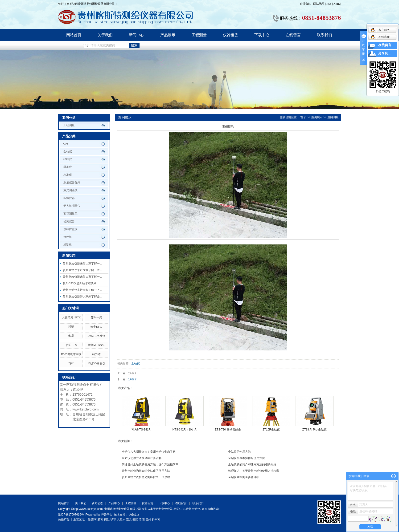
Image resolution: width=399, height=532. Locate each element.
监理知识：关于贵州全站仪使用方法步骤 (254, 471)
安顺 (135, 520)
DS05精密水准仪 (71, 354)
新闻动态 (97, 503)
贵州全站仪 (193, 509)
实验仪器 (69, 198)
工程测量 (199, 35)
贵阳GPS (71, 345)
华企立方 (134, 515)
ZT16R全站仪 (271, 430)
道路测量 (333, 117)
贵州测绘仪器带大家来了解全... (82, 296)
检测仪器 (69, 221)
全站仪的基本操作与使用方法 (247, 458)
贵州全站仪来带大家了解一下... (82, 290)
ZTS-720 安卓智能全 (228, 430)
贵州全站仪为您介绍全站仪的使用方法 (146, 471)
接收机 (68, 237)
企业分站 (305, 4)
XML (337, 4)
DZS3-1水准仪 (96, 336)
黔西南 (92, 520)
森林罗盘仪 (70, 229)
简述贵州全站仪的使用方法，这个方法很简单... (151, 464)
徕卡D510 (96, 327)
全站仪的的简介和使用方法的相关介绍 (252, 464)
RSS (329, 4)
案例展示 (317, 117)
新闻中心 (136, 35)
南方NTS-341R (141, 430)
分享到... (385, 53)
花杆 (71, 363)
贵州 (148, 520)
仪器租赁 (230, 35)
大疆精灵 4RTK (71, 317)
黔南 (100, 520)
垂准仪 (68, 167)
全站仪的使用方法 (239, 452)
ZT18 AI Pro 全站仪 (315, 430)
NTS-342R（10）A (184, 430)
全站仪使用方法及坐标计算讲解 (142, 458)
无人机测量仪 (72, 206)
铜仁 (107, 520)
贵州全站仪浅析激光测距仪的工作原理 (146, 477)
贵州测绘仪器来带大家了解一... (82, 264)
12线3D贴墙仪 (96, 363)
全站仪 (68, 151)
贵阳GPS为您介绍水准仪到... (81, 283)
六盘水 (121, 520)
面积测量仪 (70, 214)
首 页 (303, 117)
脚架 (71, 327)
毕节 (113, 520)
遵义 (129, 520)
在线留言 (293, 35)
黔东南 (156, 520)
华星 (71, 336)
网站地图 (319, 4)
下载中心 (262, 35)
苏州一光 (96, 317)
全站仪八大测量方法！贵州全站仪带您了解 (149, 452)
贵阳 (142, 520)
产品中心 (114, 503)
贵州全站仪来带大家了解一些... (82, 270)
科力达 (96, 354)
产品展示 (168, 35)
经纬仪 (68, 159)
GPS (66, 144)
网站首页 (74, 35)
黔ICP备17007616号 (71, 515)
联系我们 (325, 35)
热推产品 (64, 520)
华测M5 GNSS (96, 345)
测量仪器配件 (72, 183)
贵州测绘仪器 (164, 509)
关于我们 (105, 35)
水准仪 (68, 175)
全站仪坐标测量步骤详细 (244, 477)
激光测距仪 (70, 190)
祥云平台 (107, 515)
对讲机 (68, 245)
